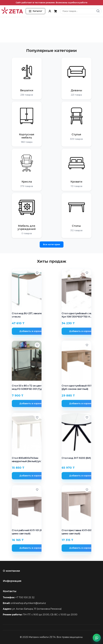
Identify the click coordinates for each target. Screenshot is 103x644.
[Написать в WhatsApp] (97, 638)
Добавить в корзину (31, 332)
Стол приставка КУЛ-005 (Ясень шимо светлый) (81, 533)
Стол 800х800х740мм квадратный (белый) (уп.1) (27, 460)
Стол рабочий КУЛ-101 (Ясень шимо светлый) (30, 533)
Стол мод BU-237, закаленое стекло (29, 316)
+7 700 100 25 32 (25, 597)
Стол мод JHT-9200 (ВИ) (76, 459)
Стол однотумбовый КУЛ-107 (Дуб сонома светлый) (79, 388)
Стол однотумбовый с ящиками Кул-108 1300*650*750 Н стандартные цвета (81, 316)
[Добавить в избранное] (37, 273)
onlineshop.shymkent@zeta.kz (28, 603)
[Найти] (98, 11)
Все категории (52, 244)
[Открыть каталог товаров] (35, 11)
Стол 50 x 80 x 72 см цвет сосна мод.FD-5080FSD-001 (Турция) (31, 388)
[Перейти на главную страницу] (12, 11)
